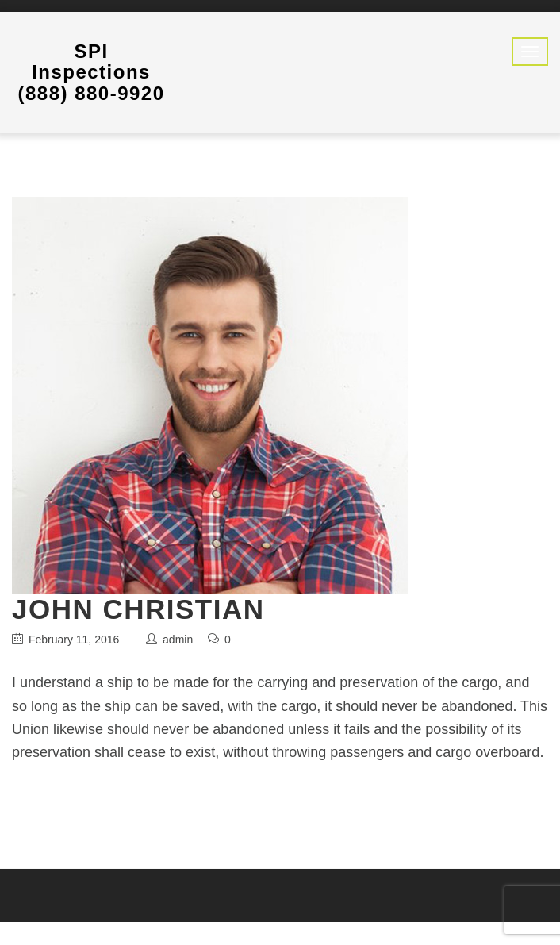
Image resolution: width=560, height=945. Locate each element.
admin (178, 640)
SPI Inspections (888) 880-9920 (91, 72)
